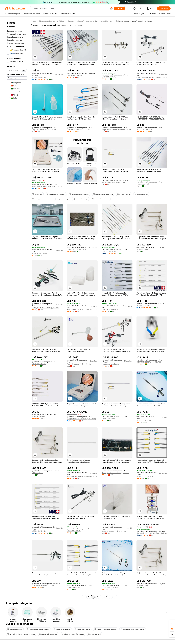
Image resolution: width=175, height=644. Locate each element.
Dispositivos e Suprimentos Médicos (52, 21)
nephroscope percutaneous (103, 194)
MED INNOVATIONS (39, 77)
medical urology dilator (62, 629)
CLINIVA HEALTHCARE (40, 253)
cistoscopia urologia (81, 199)
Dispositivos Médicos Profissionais (80, 21)
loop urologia (64, 199)
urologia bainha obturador (56, 194)
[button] (111, 8)
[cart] (142, 9)
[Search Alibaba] (70, 8)
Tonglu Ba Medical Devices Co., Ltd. (44, 130)
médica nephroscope (82, 629)
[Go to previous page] (84, 597)
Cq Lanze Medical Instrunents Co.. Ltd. (115, 182)
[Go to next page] (115, 597)
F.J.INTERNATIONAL (109, 77)
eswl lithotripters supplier (48, 634)
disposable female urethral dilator (133, 629)
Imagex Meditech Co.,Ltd (75, 75)
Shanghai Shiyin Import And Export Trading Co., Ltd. (47, 186)
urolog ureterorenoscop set (79, 194)
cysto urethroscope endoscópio (105, 629)
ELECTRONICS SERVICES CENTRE (79, 130)
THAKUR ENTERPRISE (109, 251)
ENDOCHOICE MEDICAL (110, 309)
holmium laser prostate (101, 199)
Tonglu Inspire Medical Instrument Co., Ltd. (116, 130)
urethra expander (141, 194)
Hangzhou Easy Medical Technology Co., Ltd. (82, 309)
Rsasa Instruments (143, 184)
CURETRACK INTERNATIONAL (77, 249)
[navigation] (17, 309)
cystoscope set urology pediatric (38, 629)
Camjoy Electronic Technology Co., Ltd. (45, 308)
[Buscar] (119, 8)
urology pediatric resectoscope (43, 199)
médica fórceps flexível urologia (73, 634)
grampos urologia (95, 634)
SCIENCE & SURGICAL (144, 130)
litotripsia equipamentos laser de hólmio (21, 634)
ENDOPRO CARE (142, 249)
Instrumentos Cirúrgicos (104, 21)
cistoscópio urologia (15, 629)
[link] (172, 623)
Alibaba (33, 21)
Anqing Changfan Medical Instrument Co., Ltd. (152, 77)
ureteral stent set (124, 194)
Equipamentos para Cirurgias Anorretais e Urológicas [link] (134, 21)
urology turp (37, 194)
